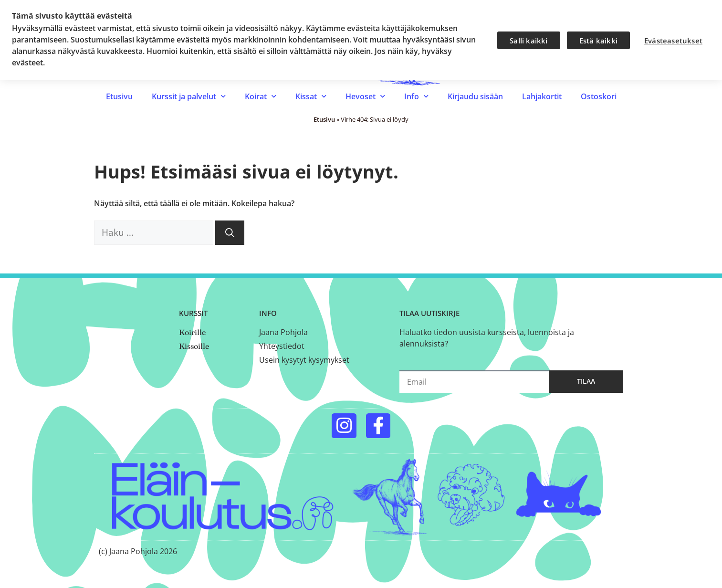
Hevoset (365, 96)
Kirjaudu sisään (475, 96)
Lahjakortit (542, 96)
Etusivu (119, 96)
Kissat (311, 96)
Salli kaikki (528, 41)
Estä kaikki (598, 41)
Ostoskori (599, 96)
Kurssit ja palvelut (189, 96)
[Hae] (230, 233)
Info (416, 96)
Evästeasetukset (673, 41)
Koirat (261, 96)
